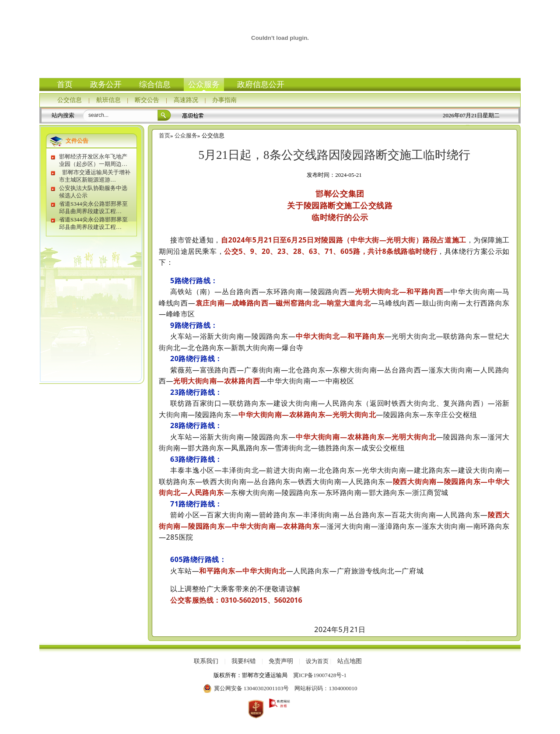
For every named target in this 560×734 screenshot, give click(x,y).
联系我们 (206, 661)
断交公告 (147, 100)
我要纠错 (244, 661)
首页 (65, 84)
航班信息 (108, 100)
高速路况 (186, 100)
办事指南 (224, 100)
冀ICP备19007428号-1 (320, 675)
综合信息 (155, 84)
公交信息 (70, 100)
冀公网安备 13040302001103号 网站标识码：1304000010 (280, 688)
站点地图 (350, 661)
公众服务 (204, 84)
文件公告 (77, 141)
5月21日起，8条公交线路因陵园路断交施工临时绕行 (334, 155)
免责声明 (281, 661)
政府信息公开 (261, 84)
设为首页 (317, 661)
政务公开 (106, 84)
